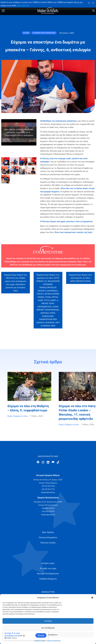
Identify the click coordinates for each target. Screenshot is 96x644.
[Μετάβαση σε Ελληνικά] (93, 3)
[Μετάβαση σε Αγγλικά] (89, 3)
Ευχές (10, 416)
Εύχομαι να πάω (20, 416)
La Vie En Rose (30, 258)
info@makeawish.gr (48, 492)
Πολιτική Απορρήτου (54, 640)
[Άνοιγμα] (3, 11)
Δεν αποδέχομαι (48, 628)
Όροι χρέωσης (23, 5)
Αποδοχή (48, 621)
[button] (92, 598)
